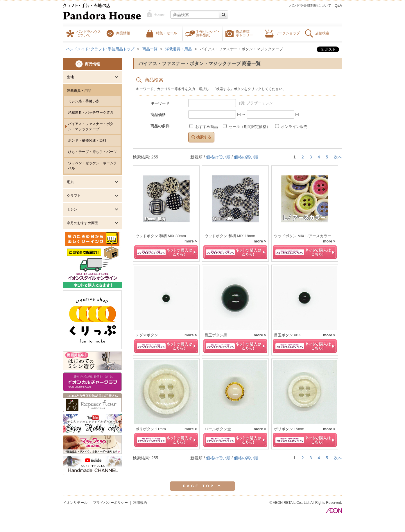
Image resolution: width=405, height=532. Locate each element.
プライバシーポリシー (110, 503)
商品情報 (123, 33)
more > (191, 241)
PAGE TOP (202, 486)
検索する (201, 137)
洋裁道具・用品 (79, 91)
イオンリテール (75, 503)
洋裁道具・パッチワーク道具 (91, 113)
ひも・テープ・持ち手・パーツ (92, 152)
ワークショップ (288, 33)
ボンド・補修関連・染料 (87, 140)
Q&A (338, 6)
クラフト (74, 196)
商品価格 (158, 115)
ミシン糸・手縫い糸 (84, 101)
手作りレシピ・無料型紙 (208, 33)
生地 (70, 77)
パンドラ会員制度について (310, 6)
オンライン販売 (291, 127)
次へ (338, 157)
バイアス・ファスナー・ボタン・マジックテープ (91, 126)
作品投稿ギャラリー (244, 33)
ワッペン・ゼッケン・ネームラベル (92, 166)
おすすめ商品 (204, 127)
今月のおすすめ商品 (83, 223)
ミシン (72, 209)
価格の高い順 (246, 157)
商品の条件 (160, 126)
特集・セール (166, 33)
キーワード (160, 103)
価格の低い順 (218, 157)
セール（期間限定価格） (247, 127)
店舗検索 (322, 33)
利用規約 (140, 503)
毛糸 (70, 182)
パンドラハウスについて (89, 33)
